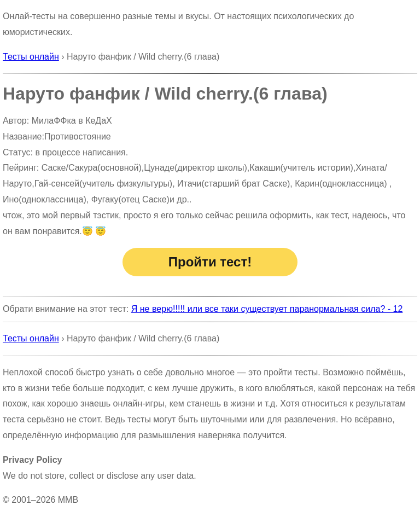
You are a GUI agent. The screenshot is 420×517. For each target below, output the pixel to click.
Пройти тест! (210, 262)
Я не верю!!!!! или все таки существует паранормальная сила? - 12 (267, 309)
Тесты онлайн (31, 57)
